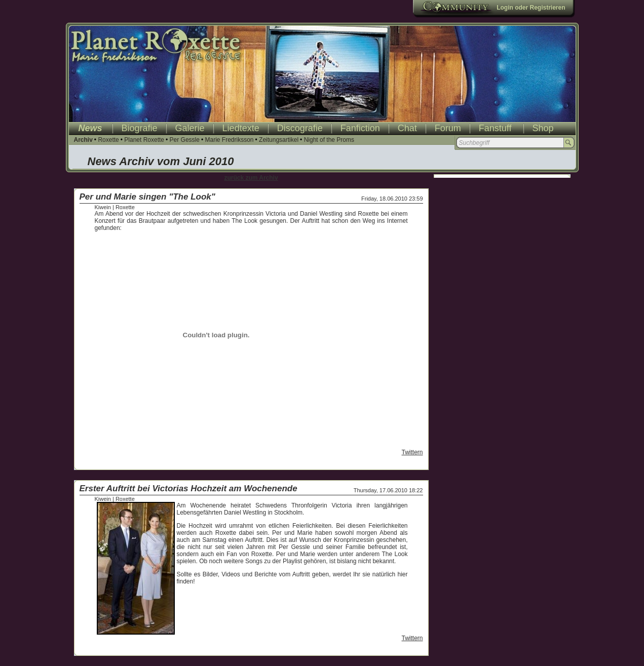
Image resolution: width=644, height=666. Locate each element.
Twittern (412, 452)
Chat (407, 128)
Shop (543, 128)
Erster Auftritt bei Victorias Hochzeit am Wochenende (188, 488)
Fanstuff (495, 128)
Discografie (300, 128)
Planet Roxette (144, 140)
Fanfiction (360, 128)
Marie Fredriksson (229, 140)
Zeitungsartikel (279, 140)
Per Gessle (185, 140)
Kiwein (103, 207)
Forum (448, 128)
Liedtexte (241, 128)
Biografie (140, 128)
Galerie (190, 128)
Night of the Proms (329, 140)
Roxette (108, 140)
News (90, 128)
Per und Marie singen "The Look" (147, 197)
